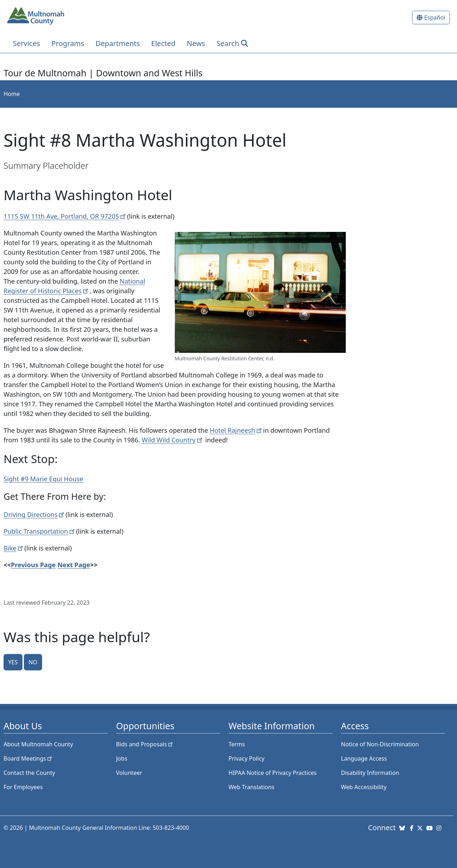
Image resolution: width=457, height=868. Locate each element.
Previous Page (34, 565)
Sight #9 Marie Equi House (43, 479)
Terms (237, 744)
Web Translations (251, 787)
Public (40, 531)
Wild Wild (173, 440)
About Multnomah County (38, 744)
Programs (68, 43)
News (196, 43)
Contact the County (29, 773)
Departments (118, 43)
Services (26, 43)
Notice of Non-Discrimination (380, 744)
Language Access (364, 758)
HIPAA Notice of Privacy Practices (273, 773)
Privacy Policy (247, 758)
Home (12, 94)
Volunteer (129, 773)
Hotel (236, 430)
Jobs (122, 758)
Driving (35, 514)
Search (228, 43)
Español (435, 17)
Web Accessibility (364, 787)
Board (28, 758)
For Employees (23, 787)
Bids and (145, 744)
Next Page (74, 565)
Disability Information (370, 773)
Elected (163, 43)
